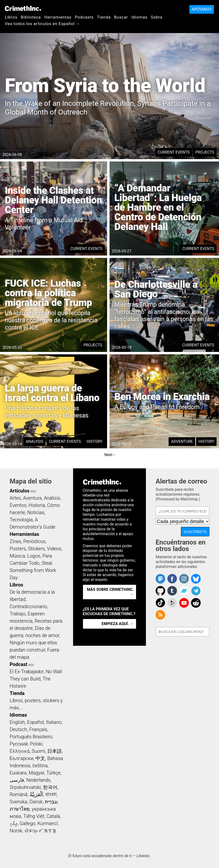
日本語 (55, 751)
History (94, 441)
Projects (205, 152)
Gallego (27, 823)
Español (35, 722)
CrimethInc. (23, 8)
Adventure (182, 441)
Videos (54, 549)
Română (19, 794)
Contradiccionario (28, 606)
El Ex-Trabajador (27, 672)
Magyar (37, 773)
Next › (109, 455)
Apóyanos (202, 9)
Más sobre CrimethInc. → (110, 592)
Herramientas (58, 17)
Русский (19, 744)
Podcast (18, 664)
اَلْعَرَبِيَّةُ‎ (36, 794)
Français (38, 729)
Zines (15, 541)
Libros (11, 17)
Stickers (36, 549)
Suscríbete (195, 532)
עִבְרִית (51, 802)
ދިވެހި (14, 823)
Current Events (174, 152)
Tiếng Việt (34, 816)
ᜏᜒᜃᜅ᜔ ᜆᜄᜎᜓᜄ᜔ (40, 831)
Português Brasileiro (31, 737)
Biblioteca (31, 17)
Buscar (121, 17)
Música (17, 556)
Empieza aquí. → (118, 624)
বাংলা (51, 794)
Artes (15, 498)
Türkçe (53, 773)
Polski (36, 744)
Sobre (157, 17)
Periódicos (34, 541)
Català (53, 816)
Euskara (18, 773)
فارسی (17, 780)
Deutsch (18, 729)
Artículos (20, 491)
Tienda (104, 17)
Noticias (36, 512)
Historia (37, 505)
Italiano (54, 722)
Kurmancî (48, 823)
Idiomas (139, 17)
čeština (40, 766)
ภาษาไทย (20, 809)
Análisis (52, 498)
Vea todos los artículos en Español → (42, 24)
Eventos (18, 505)
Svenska (18, 802)
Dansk (36, 802)
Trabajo (18, 614)
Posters (18, 549)
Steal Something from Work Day (33, 570)
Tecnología (21, 520)
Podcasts (84, 17)
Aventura (32, 498)
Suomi (38, 751)
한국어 (50, 787)
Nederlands (38, 780)
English (17, 722)
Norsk (16, 831)
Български (22, 758)
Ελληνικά (20, 751)
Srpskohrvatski (25, 787)
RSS (33, 491)
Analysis (34, 441)
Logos (34, 556)
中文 (40, 758)
